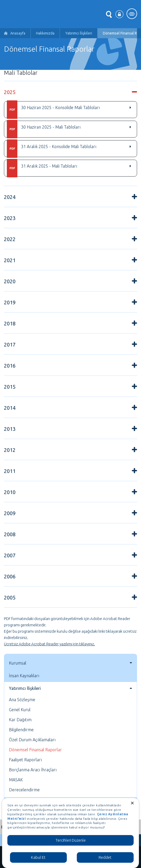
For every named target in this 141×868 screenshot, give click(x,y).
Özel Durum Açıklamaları (32, 740)
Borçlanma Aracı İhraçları (33, 770)
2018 (10, 323)
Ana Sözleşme (22, 700)
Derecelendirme (24, 790)
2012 (10, 450)
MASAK (16, 780)
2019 (10, 302)
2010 (10, 492)
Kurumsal (18, 663)
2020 (10, 281)
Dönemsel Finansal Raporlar (35, 750)
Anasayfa (18, 33)
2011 (10, 471)
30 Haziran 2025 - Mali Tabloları (44, 129)
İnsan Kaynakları (24, 676)
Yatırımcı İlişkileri (79, 33)
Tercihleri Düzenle (71, 840)
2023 (10, 218)
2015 (10, 387)
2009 (10, 513)
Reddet (105, 857)
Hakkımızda (45, 33)
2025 (10, 92)
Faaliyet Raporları (25, 760)
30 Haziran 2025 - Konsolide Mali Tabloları (53, 110)
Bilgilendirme (21, 730)
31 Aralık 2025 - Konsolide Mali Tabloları (52, 149)
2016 (10, 366)
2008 (10, 534)
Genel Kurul (20, 710)
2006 (10, 576)
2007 (10, 555)
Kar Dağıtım (20, 720)
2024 (10, 197)
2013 (10, 429)
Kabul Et (38, 857)
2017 (10, 345)
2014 (10, 408)
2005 (10, 598)
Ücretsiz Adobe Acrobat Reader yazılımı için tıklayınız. (49, 644)
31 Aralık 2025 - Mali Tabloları (42, 168)
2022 (10, 239)
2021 (10, 260)
